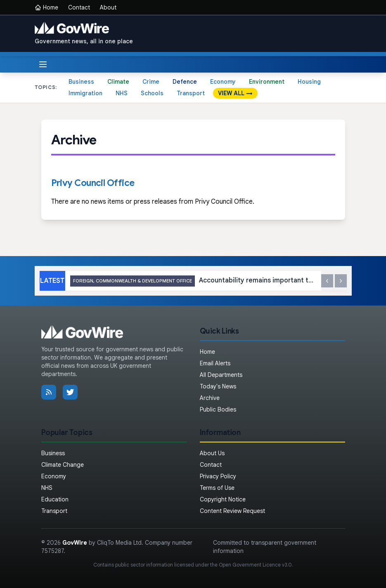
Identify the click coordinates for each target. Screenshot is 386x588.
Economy (223, 82)
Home (46, 7)
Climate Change (63, 465)
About (108, 7)
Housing (309, 82)
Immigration (85, 93)
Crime (151, 82)
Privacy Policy (218, 476)
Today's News (218, 386)
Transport (191, 93)
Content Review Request (232, 511)
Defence (185, 82)
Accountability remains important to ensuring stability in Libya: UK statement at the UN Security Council (193, 281)
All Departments (221, 375)
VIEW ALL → (235, 93)
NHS (122, 93)
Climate (118, 82)
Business (81, 82)
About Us (212, 453)
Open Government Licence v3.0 (255, 565)
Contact (79, 7)
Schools (152, 93)
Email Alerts (215, 363)
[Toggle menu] (43, 64)
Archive (210, 398)
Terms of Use (217, 488)
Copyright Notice (223, 499)
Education (55, 499)
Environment (267, 82)
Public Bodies (218, 409)
